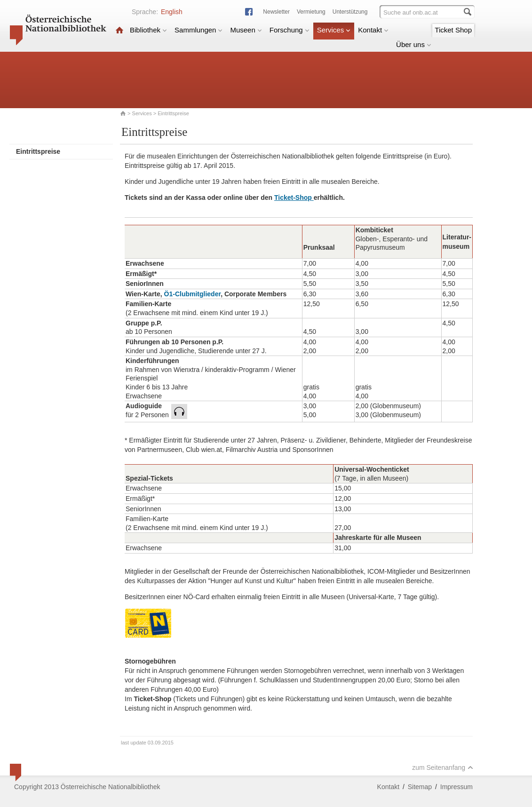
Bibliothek (148, 30)
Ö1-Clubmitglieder (193, 294)
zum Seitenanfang (443, 767)
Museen (246, 30)
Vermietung (311, 12)
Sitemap (420, 787)
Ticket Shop (453, 30)
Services (334, 30)
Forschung (290, 30)
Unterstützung (350, 12)
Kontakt (373, 30)
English (172, 12)
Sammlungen (199, 30)
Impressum (457, 787)
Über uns (414, 44)
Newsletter (276, 12)
